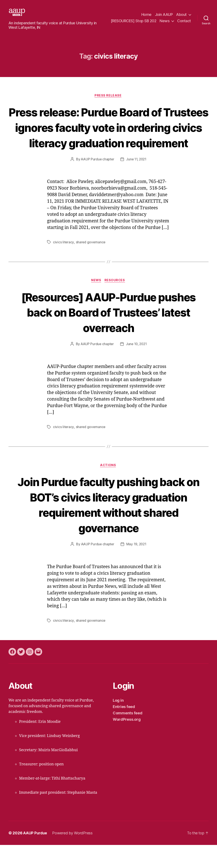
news (96, 303)
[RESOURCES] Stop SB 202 (151, 21)
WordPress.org (127, 742)
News (182, 21)
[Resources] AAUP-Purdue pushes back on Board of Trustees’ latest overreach (108, 334)
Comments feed (128, 736)
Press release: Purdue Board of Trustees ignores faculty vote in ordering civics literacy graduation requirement (108, 142)
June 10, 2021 (137, 367)
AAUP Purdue (35, 856)
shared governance (91, 265)
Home (146, 15)
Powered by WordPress (73, 856)
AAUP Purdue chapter (97, 182)
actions (109, 488)
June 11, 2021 (137, 182)
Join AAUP (164, 15)
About (181, 15)
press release (108, 102)
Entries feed (124, 730)
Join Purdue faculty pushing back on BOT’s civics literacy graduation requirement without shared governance (109, 528)
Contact (184, 27)
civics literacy (63, 265)
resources (116, 303)
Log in (118, 723)
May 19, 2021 (137, 567)
